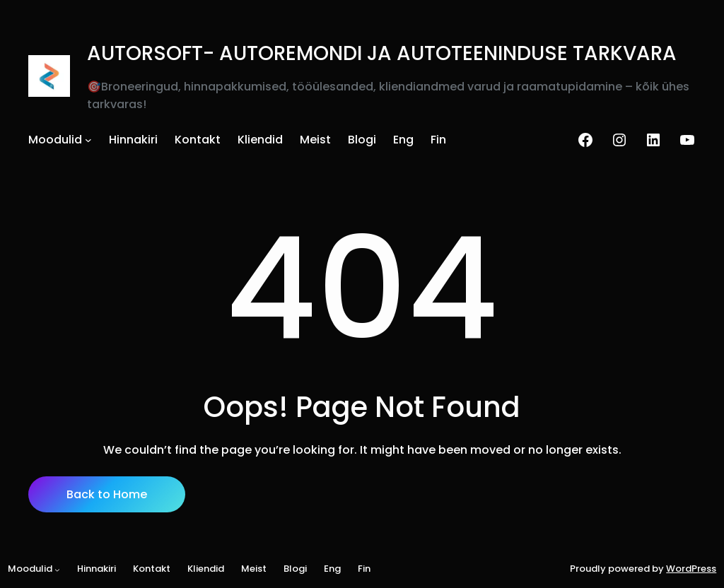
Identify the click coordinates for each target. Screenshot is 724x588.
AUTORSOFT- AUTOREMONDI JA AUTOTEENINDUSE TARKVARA (382, 53)
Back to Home (107, 494)
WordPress (691, 569)
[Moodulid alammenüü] (88, 140)
